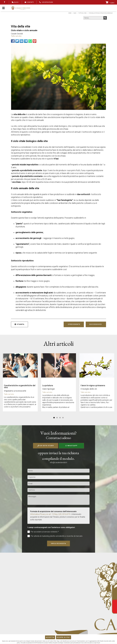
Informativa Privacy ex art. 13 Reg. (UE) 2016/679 (50, 514)
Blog (15, 2)
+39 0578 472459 (46, 446)
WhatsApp (71, 446)
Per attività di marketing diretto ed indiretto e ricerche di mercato (55, 536)
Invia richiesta (58, 543)
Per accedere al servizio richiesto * (43, 532)
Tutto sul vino (16, 36)
